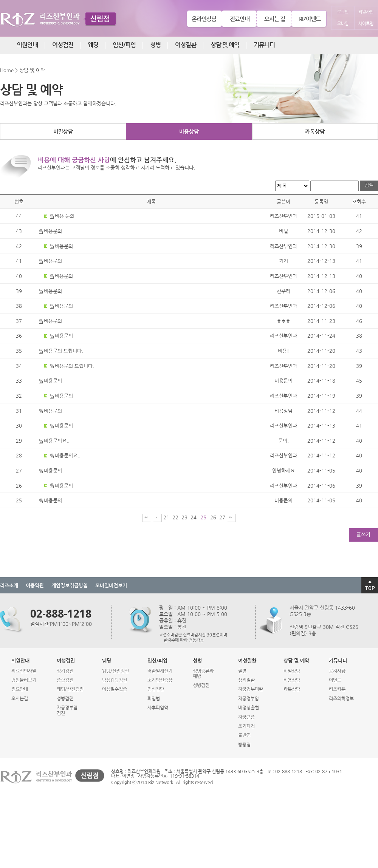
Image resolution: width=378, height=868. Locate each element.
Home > (9, 70)
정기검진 (65, 671)
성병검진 (65, 698)
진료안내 (240, 19)
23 (184, 517)
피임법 (154, 698)
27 (222, 517)
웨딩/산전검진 (70, 689)
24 (194, 517)
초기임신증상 (160, 680)
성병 (155, 45)
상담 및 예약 (225, 45)
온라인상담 (204, 19)
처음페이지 (147, 518)
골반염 (244, 735)
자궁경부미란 (251, 689)
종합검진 (65, 680)
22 (175, 517)
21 (166, 517)
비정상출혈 (249, 707)
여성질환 (186, 45)
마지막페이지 (231, 518)
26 (213, 517)
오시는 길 (275, 19)
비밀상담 (63, 131)
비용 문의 (62, 216)
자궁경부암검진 (67, 710)
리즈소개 (9, 585)
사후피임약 (158, 707)
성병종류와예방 (203, 673)
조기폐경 (246, 726)
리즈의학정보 (341, 698)
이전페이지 (157, 518)
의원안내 (27, 45)
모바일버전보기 (111, 585)
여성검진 (63, 45)
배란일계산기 (160, 671)
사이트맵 (366, 24)
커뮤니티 (264, 45)
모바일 (343, 24)
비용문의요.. (54, 441)
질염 (242, 671)
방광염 (244, 744)
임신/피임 (124, 45)
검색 (369, 185)
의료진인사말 (24, 671)
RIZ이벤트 (310, 19)
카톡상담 (315, 131)
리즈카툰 (337, 689)
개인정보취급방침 (70, 585)
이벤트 (335, 680)
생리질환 (246, 680)
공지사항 (337, 671)
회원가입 (366, 12)
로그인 (343, 12)
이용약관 (35, 585)
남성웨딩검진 (115, 680)
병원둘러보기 (24, 680)
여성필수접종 (115, 689)
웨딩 (93, 45)
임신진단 (156, 689)
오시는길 (20, 698)
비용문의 (50, 231)
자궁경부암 (249, 698)
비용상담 (189, 131)
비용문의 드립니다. (61, 351)
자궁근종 (246, 717)
